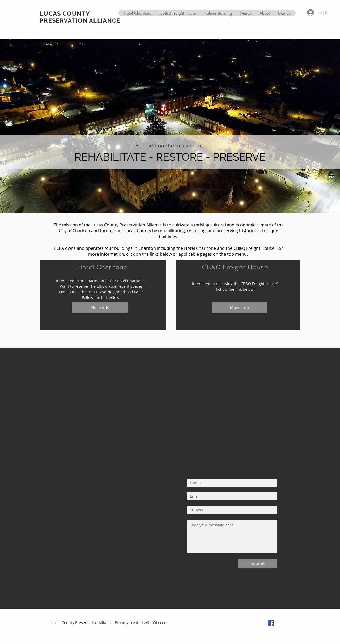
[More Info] (100, 307)
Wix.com (160, 623)
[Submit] (258, 563)
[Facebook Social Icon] (271, 623)
